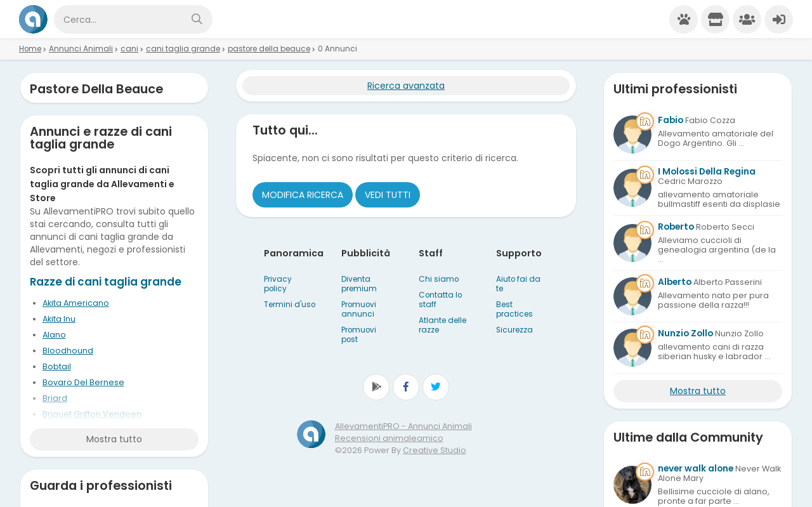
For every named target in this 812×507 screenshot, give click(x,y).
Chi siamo (439, 279)
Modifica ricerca (303, 195)
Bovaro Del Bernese (83, 382)
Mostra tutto (114, 439)
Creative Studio (435, 450)
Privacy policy (278, 284)
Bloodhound (68, 351)
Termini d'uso (290, 305)
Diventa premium (359, 284)
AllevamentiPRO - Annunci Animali (403, 426)
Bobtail (57, 366)
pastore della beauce (269, 49)
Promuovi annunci (359, 309)
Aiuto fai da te (518, 284)
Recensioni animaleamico (389, 438)
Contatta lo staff (440, 300)
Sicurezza (514, 330)
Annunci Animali (81, 49)
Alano (54, 335)
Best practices (514, 309)
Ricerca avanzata (406, 86)
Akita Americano (76, 303)
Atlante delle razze (442, 325)
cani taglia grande (183, 49)
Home (30, 49)
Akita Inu (59, 319)
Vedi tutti (388, 195)
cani (129, 49)
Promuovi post (359, 335)
